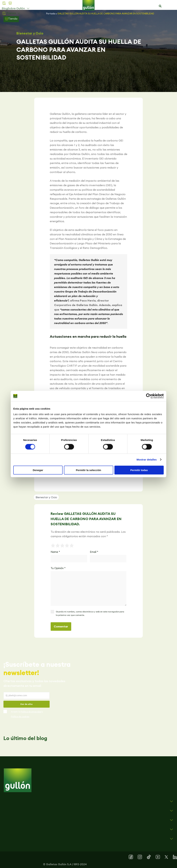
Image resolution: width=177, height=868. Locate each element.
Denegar (38, 470)
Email (94, 552)
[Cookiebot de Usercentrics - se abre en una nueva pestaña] (149, 396)
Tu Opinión (58, 568)
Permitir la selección (88, 470)
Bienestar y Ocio (30, 33)
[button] (160, 6)
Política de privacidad (31, 712)
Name (55, 552)
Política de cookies (20, 717)
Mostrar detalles (147, 460)
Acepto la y (27, 714)
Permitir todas (139, 470)
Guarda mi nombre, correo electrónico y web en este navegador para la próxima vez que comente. (90, 613)
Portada (51, 14)
